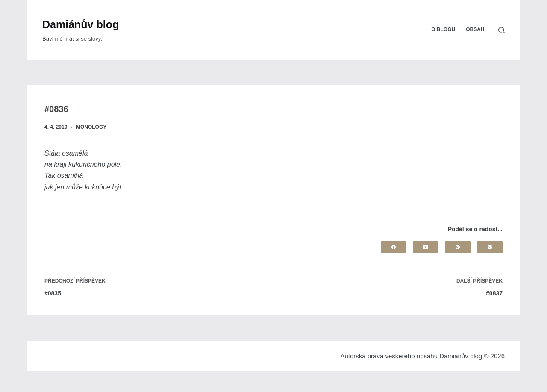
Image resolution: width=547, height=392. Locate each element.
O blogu (443, 29)
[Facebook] (394, 247)
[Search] (501, 30)
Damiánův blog (81, 24)
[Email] (490, 247)
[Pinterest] (458, 247)
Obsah (475, 29)
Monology (91, 127)
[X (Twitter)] (426, 247)
